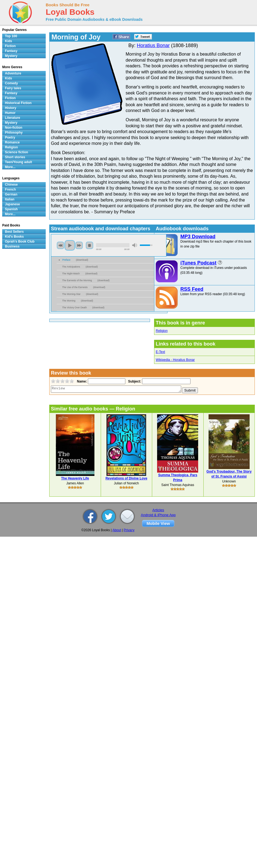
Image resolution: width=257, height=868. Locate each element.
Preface (67, 260)
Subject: (134, 381)
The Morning (69, 301)
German (11, 194)
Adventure (13, 73)
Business (12, 246)
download (82, 260)
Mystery (11, 56)
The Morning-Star (71, 294)
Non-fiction (14, 128)
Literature (12, 118)
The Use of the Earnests (75, 287)
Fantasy (11, 51)
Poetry (10, 137)
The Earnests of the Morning (77, 280)
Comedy (11, 83)
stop (89, 245)
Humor (10, 113)
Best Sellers (14, 232)
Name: (81, 381)
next (79, 245)
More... (10, 167)
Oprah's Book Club (20, 242)
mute (135, 245)
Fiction (10, 46)
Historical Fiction (18, 103)
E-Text (160, 352)
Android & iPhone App (158, 515)
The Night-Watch (71, 274)
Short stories (15, 157)
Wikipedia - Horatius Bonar (175, 360)
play (70, 245)
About (117, 530)
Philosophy (14, 133)
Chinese (11, 185)
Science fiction (17, 152)
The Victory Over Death (74, 307)
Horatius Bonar (153, 45)
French (10, 189)
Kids (8, 41)
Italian (10, 199)
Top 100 (11, 36)
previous (60, 245)
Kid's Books (14, 237)
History (11, 108)
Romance (12, 142)
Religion (162, 331)
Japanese (12, 204)
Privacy (129, 530)
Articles (158, 510)
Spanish (11, 209)
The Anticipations (71, 267)
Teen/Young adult (18, 162)
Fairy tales (13, 88)
